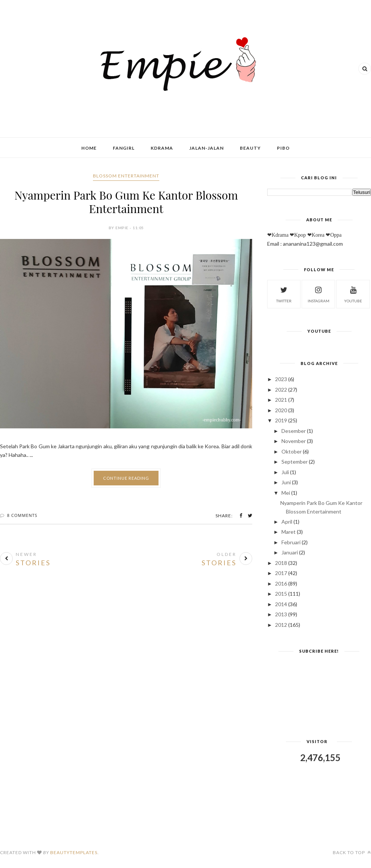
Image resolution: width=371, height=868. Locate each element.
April (287, 522)
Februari (291, 542)
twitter (284, 294)
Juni (286, 482)
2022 (281, 390)
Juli (285, 472)
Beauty (250, 148)
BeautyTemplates (74, 852)
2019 (281, 420)
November (294, 441)
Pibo (283, 148)
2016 (281, 583)
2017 (281, 573)
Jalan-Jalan (206, 148)
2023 (281, 379)
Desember (294, 431)
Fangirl (124, 148)
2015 (281, 594)
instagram (319, 294)
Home (89, 148)
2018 (281, 563)
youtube (353, 294)
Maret (289, 532)
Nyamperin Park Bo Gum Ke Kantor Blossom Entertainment (126, 202)
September (295, 462)
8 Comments (22, 515)
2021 (281, 400)
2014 (281, 604)
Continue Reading (126, 478)
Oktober (292, 451)
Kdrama (162, 148)
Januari (290, 552)
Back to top (352, 852)
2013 (281, 614)
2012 (281, 625)
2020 (281, 410)
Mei (286, 493)
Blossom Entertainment (126, 176)
